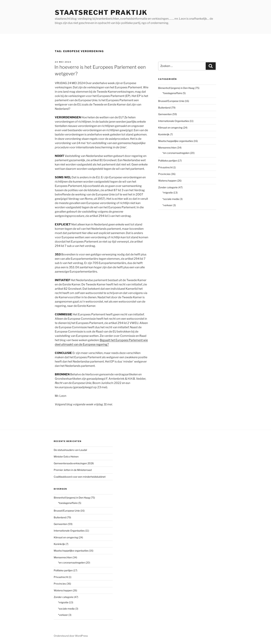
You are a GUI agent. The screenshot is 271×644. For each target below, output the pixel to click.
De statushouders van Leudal (70, 450)
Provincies (164, 174)
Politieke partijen (168, 161)
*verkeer (167, 205)
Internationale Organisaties (174, 121)
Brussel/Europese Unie (171, 101)
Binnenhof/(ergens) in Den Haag (176, 88)
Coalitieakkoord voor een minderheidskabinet (80, 477)
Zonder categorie (168, 187)
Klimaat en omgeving (170, 128)
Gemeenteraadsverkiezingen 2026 (74, 463)
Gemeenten (165, 114)
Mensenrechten (167, 148)
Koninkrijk (164, 134)
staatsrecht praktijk (101, 12)
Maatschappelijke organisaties (176, 141)
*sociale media (171, 199)
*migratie (168, 193)
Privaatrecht (165, 167)
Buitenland (164, 108)
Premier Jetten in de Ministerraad (73, 470)
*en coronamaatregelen (176, 153)
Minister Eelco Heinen (66, 456)
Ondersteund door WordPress (71, 636)
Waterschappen (167, 181)
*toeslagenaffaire (172, 93)
